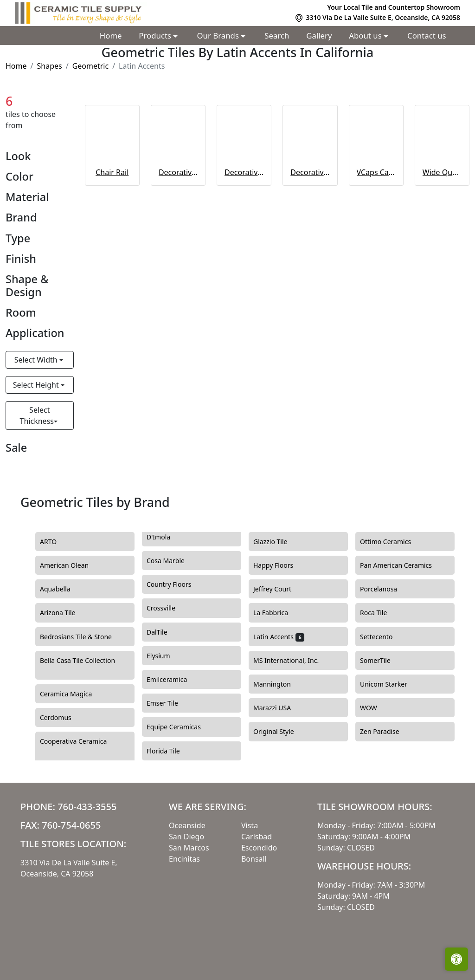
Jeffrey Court (279, 589)
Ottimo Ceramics (392, 542)
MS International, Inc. (293, 661)
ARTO (55, 542)
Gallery (319, 36)
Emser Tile (169, 703)
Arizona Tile (64, 613)
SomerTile (382, 661)
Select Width (37, 360)
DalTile (165, 632)
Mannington (279, 684)
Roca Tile (379, 613)
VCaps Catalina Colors (376, 172)
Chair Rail (112, 172)
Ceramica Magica (73, 694)
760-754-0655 (71, 825)
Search (277, 36)
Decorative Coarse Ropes (178, 172)
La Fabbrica (276, 613)
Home (111, 36)
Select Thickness (37, 415)
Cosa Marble (173, 561)
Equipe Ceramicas (181, 727)
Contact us (427, 36)
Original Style (280, 732)
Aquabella (61, 589)
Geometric (91, 66)
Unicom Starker (389, 684)
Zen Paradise (386, 732)
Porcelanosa (385, 589)
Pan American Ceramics (401, 565)
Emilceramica (172, 680)
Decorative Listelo (310, 172)
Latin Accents (279, 637)
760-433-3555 (87, 807)
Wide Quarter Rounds (442, 172)
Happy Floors (279, 565)
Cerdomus (62, 718)
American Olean (71, 565)
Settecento (383, 637)
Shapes (49, 66)
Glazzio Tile (279, 542)
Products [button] (156, 36)
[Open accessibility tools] (456, 959)
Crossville (169, 608)
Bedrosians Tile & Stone (83, 637)
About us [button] (366, 36)
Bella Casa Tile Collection (77, 665)
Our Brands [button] (219, 36)
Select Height (37, 385)
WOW (375, 708)
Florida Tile (170, 751)
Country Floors (177, 584)
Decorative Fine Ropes (244, 172)
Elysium (165, 656)
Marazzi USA (279, 708)
